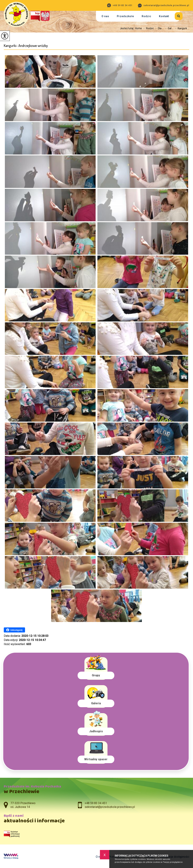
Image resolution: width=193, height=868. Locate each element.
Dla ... (159, 28)
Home (138, 28)
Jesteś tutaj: (127, 28)
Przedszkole (125, 16)
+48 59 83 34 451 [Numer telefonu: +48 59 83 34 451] (96, 803)
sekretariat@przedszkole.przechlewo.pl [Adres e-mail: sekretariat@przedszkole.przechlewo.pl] (110, 807)
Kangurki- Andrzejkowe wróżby (26, 46)
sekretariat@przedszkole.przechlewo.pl (163, 6)
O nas (105, 16)
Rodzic (146, 16)
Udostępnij (14, 630)
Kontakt (164, 16)
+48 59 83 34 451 (120, 5)
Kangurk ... (181, 28)
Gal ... (169, 28)
